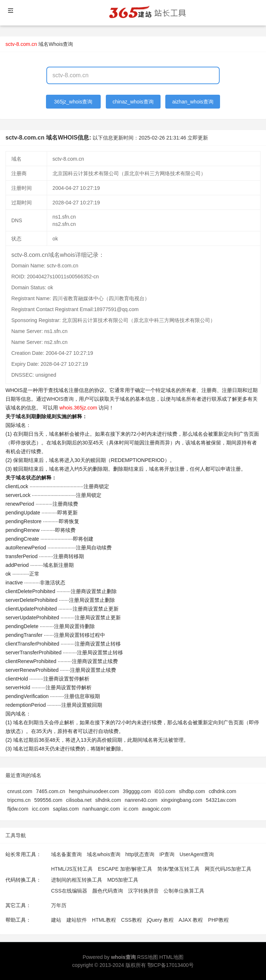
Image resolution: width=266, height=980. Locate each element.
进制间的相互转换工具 (77, 880)
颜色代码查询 (108, 891)
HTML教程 (104, 920)
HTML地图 (171, 957)
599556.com (48, 800)
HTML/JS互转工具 (72, 869)
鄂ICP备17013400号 (171, 965)
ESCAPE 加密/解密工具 (125, 869)
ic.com (131, 809)
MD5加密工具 (123, 880)
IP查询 (167, 854)
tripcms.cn (19, 800)
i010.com (165, 791)
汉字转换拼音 (143, 891)
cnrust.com (20, 791)
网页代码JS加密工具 (228, 869)
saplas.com (66, 809)
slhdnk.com (108, 800)
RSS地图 (148, 957)
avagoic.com (156, 809)
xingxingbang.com (182, 800)
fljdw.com (18, 809)
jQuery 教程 (160, 920)
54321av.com (221, 800)
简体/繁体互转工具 (178, 869)
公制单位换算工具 (184, 891)
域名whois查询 (104, 854)
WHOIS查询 (60, 399)
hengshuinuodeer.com (94, 791)
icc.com (41, 809)
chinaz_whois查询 (133, 102)
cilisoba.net (79, 800)
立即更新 (198, 138)
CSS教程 (132, 920)
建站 (56, 920)
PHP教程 (218, 920)
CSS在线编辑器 (69, 891)
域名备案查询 (66, 854)
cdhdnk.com (222, 791)
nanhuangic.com (101, 809)
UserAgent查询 (197, 854)
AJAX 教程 (191, 920)
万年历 (59, 905)
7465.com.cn (50, 791)
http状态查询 (140, 854)
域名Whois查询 (56, 44)
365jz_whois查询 (73, 102)
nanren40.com (141, 800)
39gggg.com (137, 791)
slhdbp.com (192, 791)
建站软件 (77, 920)
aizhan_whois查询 (193, 102)
